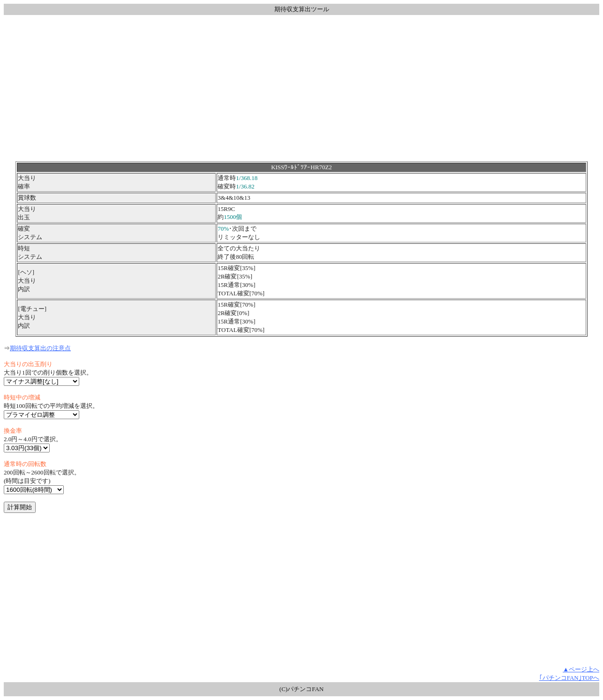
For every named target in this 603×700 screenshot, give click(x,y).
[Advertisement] (301, 88)
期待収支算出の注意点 (40, 348)
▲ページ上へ (581, 669)
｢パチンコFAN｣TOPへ (569, 678)
